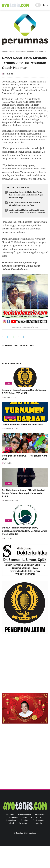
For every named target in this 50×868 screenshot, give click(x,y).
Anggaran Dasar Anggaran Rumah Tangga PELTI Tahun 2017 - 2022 (24, 392)
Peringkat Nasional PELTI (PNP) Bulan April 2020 (24, 457)
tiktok (12, 823)
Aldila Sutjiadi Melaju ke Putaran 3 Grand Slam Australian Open (25, 204)
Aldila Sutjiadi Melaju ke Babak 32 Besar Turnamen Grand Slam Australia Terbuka (27, 211)
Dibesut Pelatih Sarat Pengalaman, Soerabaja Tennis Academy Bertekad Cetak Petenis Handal (24, 531)
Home (4, 52)
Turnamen (10, 417)
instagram (25, 823)
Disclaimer (40, 815)
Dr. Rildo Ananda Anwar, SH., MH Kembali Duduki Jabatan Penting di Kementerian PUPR (24, 493)
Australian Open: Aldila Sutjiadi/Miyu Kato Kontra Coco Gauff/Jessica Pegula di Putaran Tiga (26, 195)
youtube (39, 823)
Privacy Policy (24, 815)
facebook (12, 820)
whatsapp (39, 820)
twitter (26, 820)
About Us (10, 815)
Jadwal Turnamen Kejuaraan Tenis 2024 (22, 424)
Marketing (13, 817)
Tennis (11, 52)
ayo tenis (33, 833)
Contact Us (36, 817)
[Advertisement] (25, 664)
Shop (24, 817)
